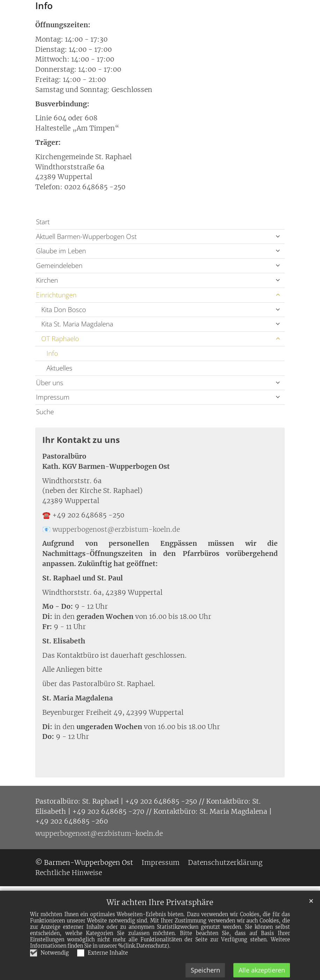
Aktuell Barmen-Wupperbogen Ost (86, 236)
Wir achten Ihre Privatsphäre (160, 921)
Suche (45, 412)
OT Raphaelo (60, 339)
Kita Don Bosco (64, 309)
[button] (278, 237)
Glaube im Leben (61, 251)
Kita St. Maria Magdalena (77, 324)
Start (43, 222)
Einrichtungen (56, 295)
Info (44, 6)
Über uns (50, 383)
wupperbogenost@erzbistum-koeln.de (116, 529)
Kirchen (47, 280)
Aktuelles (59, 368)
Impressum (53, 397)
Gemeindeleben (59, 265)
